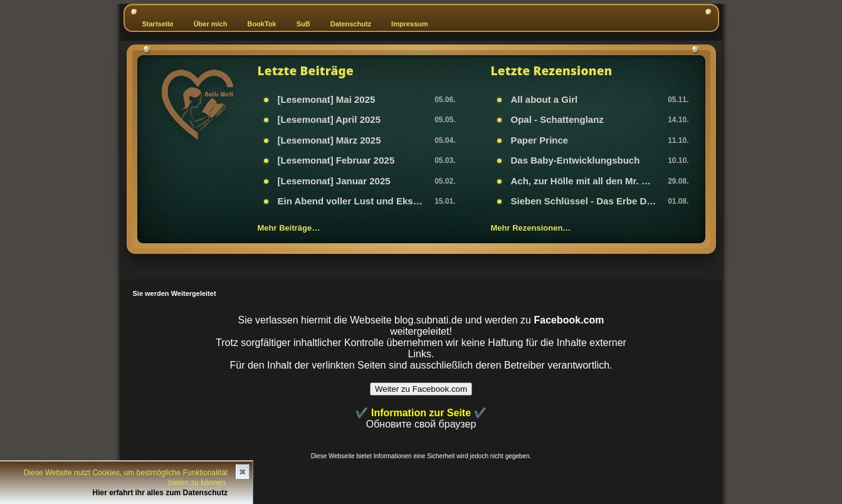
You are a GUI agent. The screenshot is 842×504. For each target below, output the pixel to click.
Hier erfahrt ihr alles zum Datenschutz (160, 493)
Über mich (211, 24)
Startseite (158, 24)
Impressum (410, 24)
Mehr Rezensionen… (531, 228)
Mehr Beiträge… (289, 228)
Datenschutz (351, 24)
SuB (303, 24)
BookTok (261, 24)
